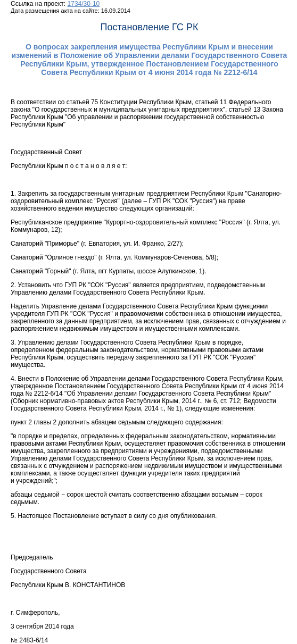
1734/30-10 (84, 4)
